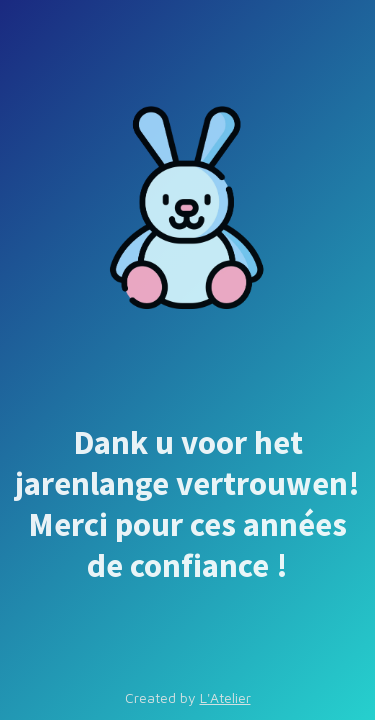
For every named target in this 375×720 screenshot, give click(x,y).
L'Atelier (225, 697)
